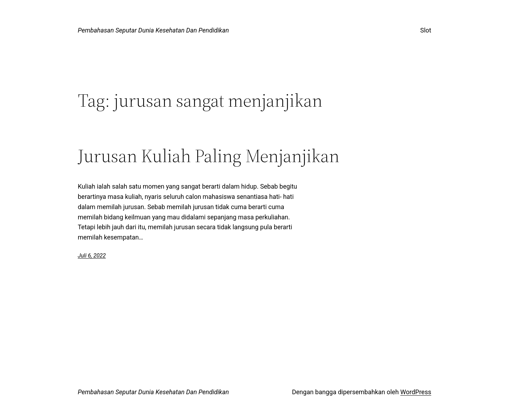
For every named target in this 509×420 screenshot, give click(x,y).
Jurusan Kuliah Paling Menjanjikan (209, 156)
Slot (426, 30)
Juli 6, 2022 (92, 256)
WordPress (416, 392)
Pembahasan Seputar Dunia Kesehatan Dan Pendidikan (153, 30)
